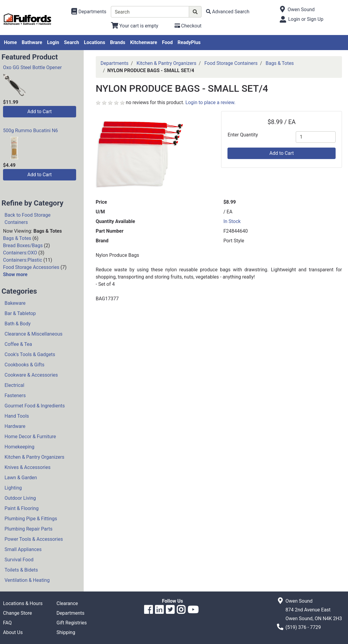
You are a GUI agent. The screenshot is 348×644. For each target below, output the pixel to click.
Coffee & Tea (18, 344)
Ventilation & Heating (27, 580)
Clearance (67, 603)
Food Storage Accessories (31, 267)
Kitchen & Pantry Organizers (34, 457)
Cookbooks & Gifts (24, 365)
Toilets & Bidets (21, 570)
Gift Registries (72, 623)
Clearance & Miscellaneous (34, 334)
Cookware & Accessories (31, 375)
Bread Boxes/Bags (23, 245)
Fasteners (15, 395)
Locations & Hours (23, 603)
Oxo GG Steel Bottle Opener (32, 67)
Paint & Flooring (22, 508)
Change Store (18, 613)
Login (53, 42)
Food (167, 42)
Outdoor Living (20, 498)
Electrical (14, 385)
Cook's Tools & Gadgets (30, 354)
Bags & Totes (17, 238)
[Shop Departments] (89, 12)
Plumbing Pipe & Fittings (31, 519)
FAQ (7, 623)
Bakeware (15, 303)
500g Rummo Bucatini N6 (31, 131)
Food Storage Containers (231, 63)
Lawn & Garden (21, 478)
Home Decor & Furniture (30, 437)
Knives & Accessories (27, 467)
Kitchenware (144, 42)
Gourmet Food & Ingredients (35, 406)
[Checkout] (188, 26)
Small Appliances (23, 549)
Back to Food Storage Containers (27, 219)
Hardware (15, 426)
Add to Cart (39, 112)
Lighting (13, 488)
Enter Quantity (243, 135)
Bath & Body (18, 324)
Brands (118, 42)
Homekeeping (19, 447)
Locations (95, 42)
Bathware (32, 42)
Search (72, 42)
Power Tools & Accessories (34, 539)
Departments (115, 63)
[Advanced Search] (228, 12)
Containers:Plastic (23, 260)
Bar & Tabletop (20, 313)
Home (10, 42)
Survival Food (19, 560)
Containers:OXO (20, 253)
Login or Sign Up (306, 19)
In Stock (232, 221)
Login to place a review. (211, 102)
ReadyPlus (189, 42)
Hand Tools (17, 416)
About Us (13, 632)
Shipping (66, 632)
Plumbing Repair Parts (29, 529)
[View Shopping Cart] (135, 26)
